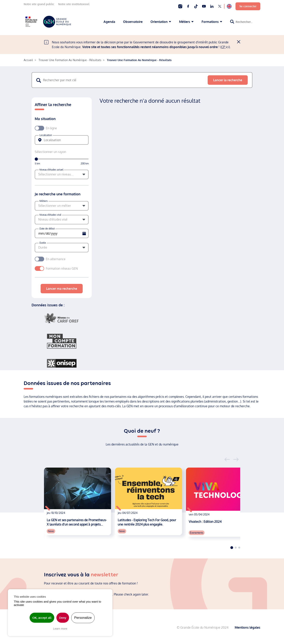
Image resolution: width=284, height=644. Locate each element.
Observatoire (133, 22)
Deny (63, 618)
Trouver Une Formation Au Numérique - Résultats (70, 60)
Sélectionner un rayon (50, 152)
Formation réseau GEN (64, 268)
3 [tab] (239, 548)
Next (236, 459)
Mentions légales (248, 627)
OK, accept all (42, 618)
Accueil (28, 60)
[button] (62, 174)
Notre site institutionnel (74, 4)
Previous (227, 459)
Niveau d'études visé (50, 215)
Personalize (83, 618)
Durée (43, 243)
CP (224, 47)
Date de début (47, 229)
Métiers (44, 201)
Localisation (46, 135)
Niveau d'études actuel (51, 170)
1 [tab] (232, 548)
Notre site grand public (39, 4)
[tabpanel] (78, 501)
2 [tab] (236, 548)
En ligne (51, 128)
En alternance (56, 259)
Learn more (60, 629)
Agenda (109, 22)
